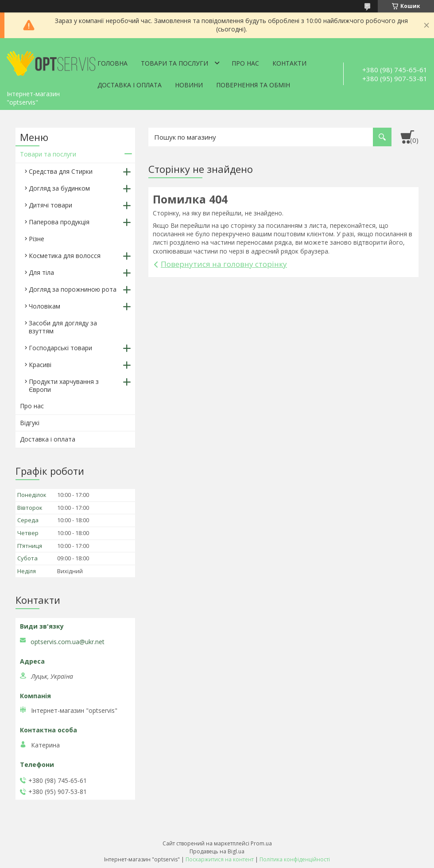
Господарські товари (60, 348)
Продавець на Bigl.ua (217, 851)
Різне (37, 239)
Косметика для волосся (65, 256)
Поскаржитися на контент (220, 859)
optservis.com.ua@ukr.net (68, 642)
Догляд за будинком (59, 188)
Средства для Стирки (61, 171)
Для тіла (41, 272)
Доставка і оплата (130, 85)
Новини (189, 85)
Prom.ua (261, 843)
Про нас (245, 63)
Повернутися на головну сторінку (224, 264)
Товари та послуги (174, 63)
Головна (112, 63)
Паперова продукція (59, 222)
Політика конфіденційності (295, 859)
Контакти (289, 63)
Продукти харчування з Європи (64, 385)
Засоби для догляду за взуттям (63, 327)
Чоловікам (45, 306)
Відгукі (30, 423)
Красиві (40, 365)
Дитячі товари (50, 205)
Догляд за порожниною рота (73, 289)
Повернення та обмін (253, 85)
